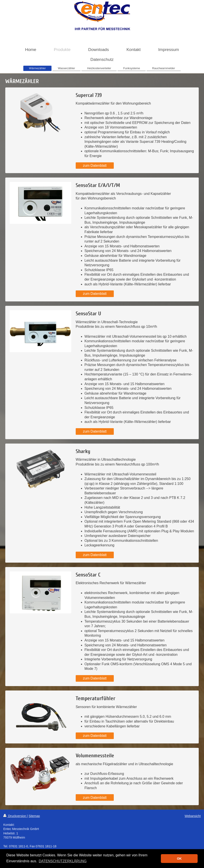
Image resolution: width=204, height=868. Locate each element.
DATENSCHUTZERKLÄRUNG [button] (63, 861)
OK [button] (179, 859)
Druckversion (15, 816)
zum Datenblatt (95, 166)
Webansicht (193, 816)
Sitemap (34, 816)
